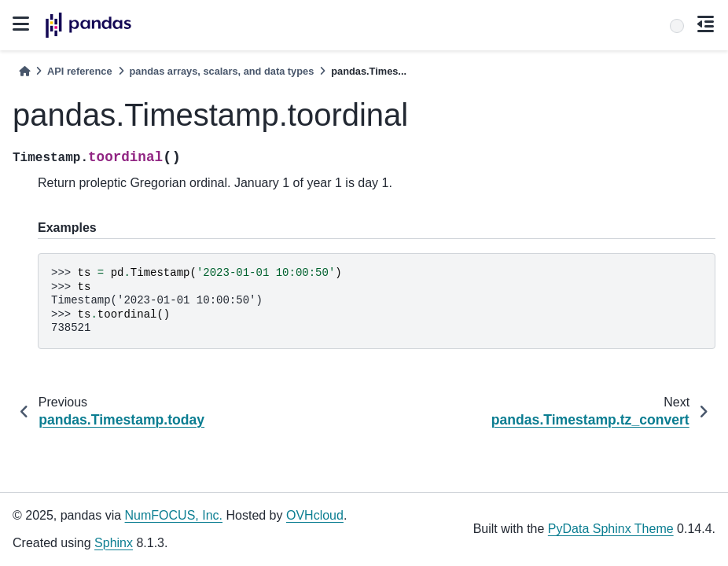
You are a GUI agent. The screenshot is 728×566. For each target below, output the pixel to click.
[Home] (24, 71)
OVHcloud (315, 515)
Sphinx (114, 543)
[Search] (677, 26)
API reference (80, 71)
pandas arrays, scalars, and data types (222, 71)
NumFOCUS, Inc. (174, 515)
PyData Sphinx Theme (611, 529)
